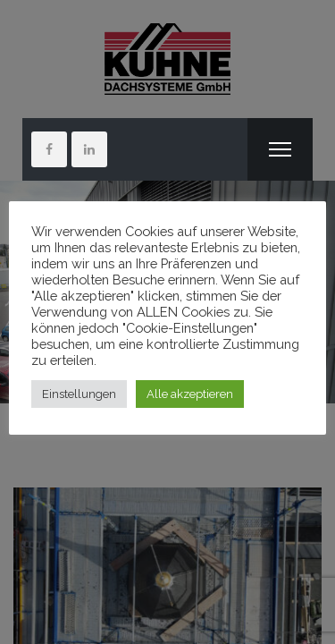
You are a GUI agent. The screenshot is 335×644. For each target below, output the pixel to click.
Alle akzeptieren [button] (190, 394)
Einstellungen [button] (79, 394)
